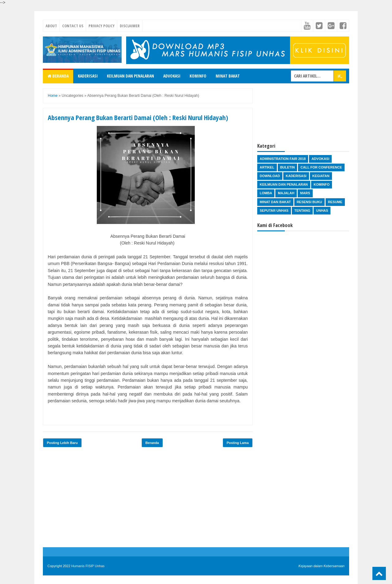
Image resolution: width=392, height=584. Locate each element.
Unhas (322, 210)
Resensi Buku (309, 202)
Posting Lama (238, 443)
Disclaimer (130, 26)
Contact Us (73, 26)
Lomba (266, 193)
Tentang (302, 210)
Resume (335, 202)
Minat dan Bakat (275, 202)
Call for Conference (321, 167)
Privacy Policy (102, 26)
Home (53, 96)
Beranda (58, 76)
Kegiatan (321, 176)
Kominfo (198, 76)
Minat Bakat (228, 76)
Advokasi (172, 76)
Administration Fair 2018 (283, 159)
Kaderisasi (88, 76)
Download (270, 176)
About (51, 26)
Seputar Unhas (274, 210)
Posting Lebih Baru (62, 443)
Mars (305, 193)
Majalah (286, 193)
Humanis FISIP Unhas (88, 566)
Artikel (267, 167)
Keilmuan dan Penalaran (130, 76)
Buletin (288, 167)
